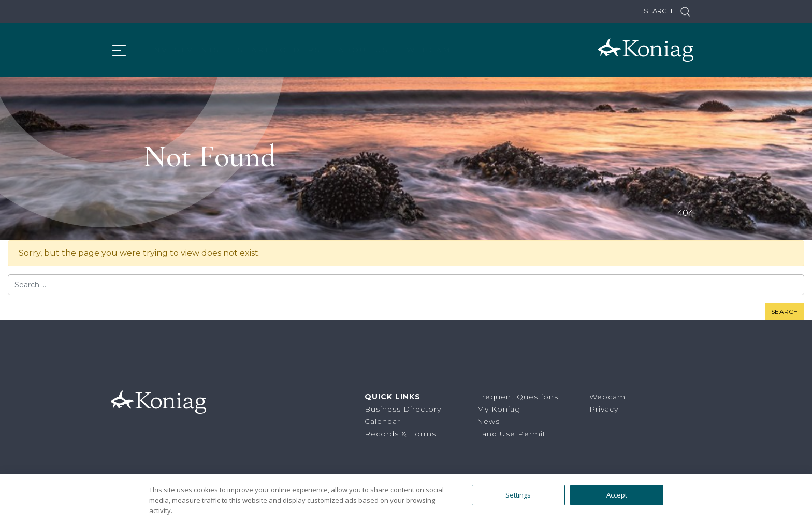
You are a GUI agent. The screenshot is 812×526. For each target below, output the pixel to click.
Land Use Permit (511, 434)
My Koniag (499, 409)
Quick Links (393, 397)
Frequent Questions (518, 397)
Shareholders (279, 50)
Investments (185, 50)
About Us (363, 50)
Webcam (429, 50)
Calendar (382, 421)
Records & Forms (400, 434)
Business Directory (403, 409)
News (488, 421)
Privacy (604, 409)
